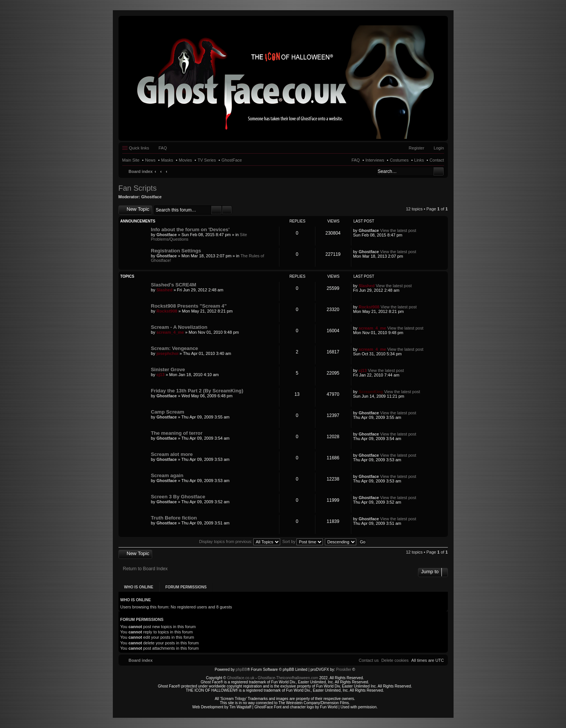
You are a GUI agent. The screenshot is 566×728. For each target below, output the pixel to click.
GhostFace (232, 160)
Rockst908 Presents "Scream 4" (189, 306)
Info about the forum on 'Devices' (190, 229)
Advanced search (227, 210)
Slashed (164, 290)
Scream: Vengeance (175, 348)
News (150, 160)
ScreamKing (371, 392)
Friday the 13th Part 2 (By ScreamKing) (197, 391)
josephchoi (167, 353)
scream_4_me (170, 332)
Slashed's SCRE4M (174, 285)
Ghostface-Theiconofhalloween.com (288, 678)
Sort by (303, 541)
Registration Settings (176, 251)
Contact (437, 160)
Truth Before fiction (174, 518)
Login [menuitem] (439, 148)
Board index (141, 171)
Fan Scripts (138, 188)
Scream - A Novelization (179, 327)
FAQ (356, 160)
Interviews (375, 160)
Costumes (399, 160)
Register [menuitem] (417, 148)
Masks (167, 160)
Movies (185, 160)
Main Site (131, 160)
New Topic (138, 209)
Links (419, 160)
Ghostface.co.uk (241, 678)
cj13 (160, 375)
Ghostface (151, 197)
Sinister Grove (168, 369)
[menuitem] (395, 660)
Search (439, 171)
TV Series (207, 160)
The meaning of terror (177, 433)
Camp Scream (168, 412)
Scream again (167, 475)
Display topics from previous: (240, 541)
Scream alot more (172, 454)
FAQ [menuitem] (163, 148)
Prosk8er (344, 670)
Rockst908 (167, 311)
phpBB (242, 670)
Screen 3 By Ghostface (178, 497)
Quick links (139, 148)
